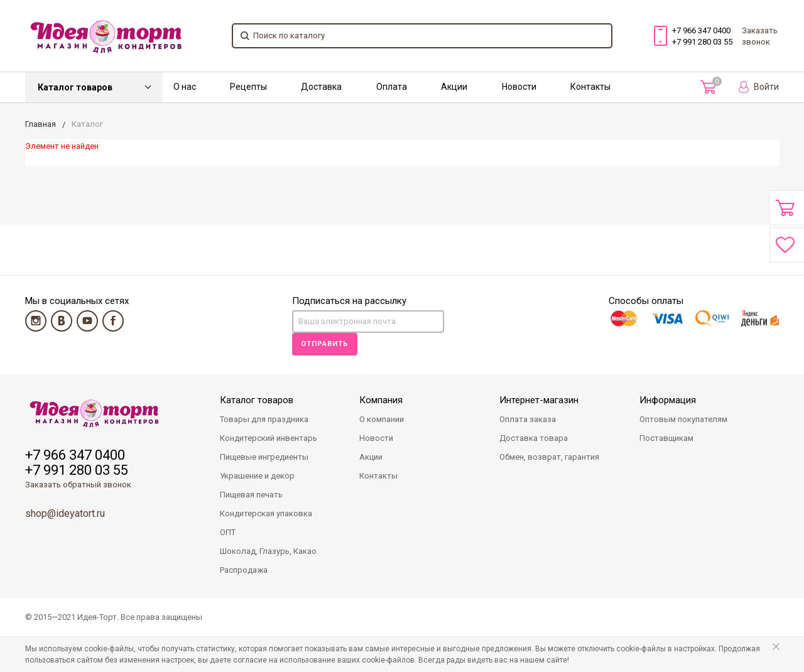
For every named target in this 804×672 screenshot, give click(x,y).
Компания (381, 400)
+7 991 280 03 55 (702, 42)
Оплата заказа (528, 419)
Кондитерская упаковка (266, 513)
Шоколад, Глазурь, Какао (268, 551)
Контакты (590, 87)
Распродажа (244, 570)
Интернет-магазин (539, 400)
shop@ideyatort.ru (65, 513)
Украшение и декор (257, 476)
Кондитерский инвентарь (269, 438)
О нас (185, 87)
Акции (454, 87)
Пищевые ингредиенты (264, 457)
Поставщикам (666, 438)
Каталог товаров (75, 87)
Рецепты (248, 87)
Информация (668, 400)
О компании (382, 419)
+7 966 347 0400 (701, 30)
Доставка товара (534, 438)
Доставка (321, 87)
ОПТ (228, 532)
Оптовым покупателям (683, 419)
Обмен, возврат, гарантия (549, 457)
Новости (519, 87)
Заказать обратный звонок (78, 485)
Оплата (392, 87)
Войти (759, 87)
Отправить (325, 344)
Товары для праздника (264, 419)
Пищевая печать (251, 495)
